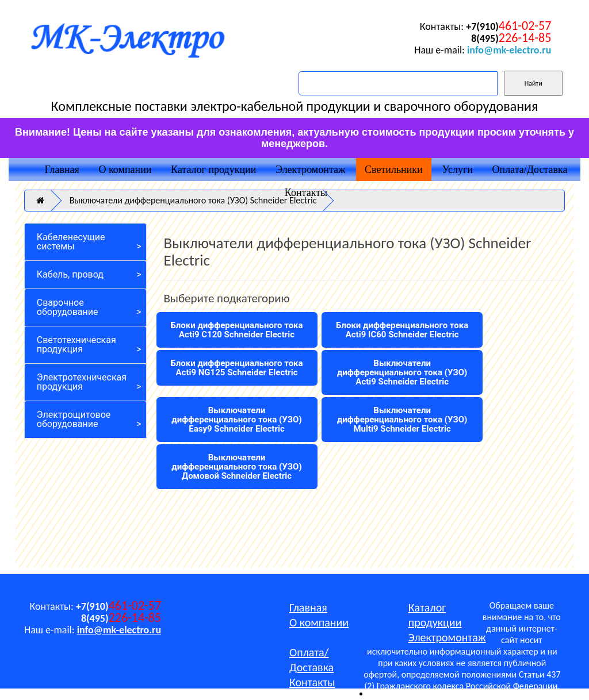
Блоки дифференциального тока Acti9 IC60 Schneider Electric (402, 330)
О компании (125, 170)
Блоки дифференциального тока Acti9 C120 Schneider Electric (236, 330)
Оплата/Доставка (530, 170)
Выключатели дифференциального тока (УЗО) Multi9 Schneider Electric (402, 420)
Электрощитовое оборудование (74, 419)
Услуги (457, 170)
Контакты (306, 193)
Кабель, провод (70, 274)
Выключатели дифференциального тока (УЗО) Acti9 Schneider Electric (402, 372)
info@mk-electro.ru (509, 50)
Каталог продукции (213, 170)
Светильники (394, 170)
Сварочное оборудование (68, 307)
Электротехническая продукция (82, 382)
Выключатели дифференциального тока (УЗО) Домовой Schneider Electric (236, 467)
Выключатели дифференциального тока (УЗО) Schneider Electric (193, 200)
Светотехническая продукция (77, 345)
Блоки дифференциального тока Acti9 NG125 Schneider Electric (236, 368)
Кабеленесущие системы (71, 242)
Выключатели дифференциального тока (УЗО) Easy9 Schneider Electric (236, 420)
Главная (62, 170)
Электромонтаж (310, 170)
